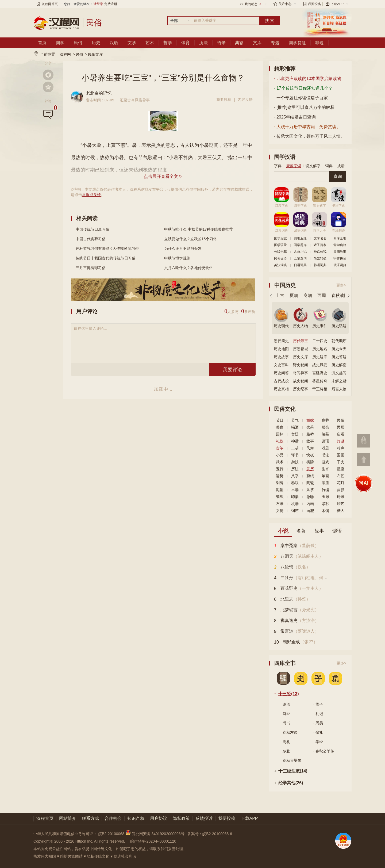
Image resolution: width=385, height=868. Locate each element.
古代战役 (281, 381)
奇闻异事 (301, 373)
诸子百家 (320, 245)
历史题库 (320, 357)
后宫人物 (339, 389)
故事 (310, 441)
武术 (280, 462)
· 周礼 (285, 742)
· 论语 (285, 704)
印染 (295, 497)
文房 (280, 511)
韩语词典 (320, 265)
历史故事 (281, 357)
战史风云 (320, 365)
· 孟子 (318, 704)
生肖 (325, 469)
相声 (341, 448)
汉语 (114, 43)
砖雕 (341, 497)
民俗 (78, 43)
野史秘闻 (301, 365)
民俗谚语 (280, 258)
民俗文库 (95, 54)
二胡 (295, 448)
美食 (280, 427)
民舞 (310, 448)
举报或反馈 (91, 195)
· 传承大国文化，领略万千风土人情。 (309, 136)
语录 (221, 43)
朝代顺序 (339, 341)
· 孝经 (318, 742)
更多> (341, 285)
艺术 (150, 43)
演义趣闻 (339, 373)
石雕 (280, 504)
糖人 (341, 511)
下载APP (337, 4)
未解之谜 (339, 381)
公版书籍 (280, 252)
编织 (280, 497)
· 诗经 (285, 714)
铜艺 (295, 511)
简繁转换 (320, 258)
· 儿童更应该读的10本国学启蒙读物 (308, 79)
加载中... (163, 389)
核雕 (295, 504)
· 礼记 (318, 714)
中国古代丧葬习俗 (91, 239)
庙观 (341, 434)
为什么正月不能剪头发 (183, 248)
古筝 (280, 448)
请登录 (98, 4)
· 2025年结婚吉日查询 (295, 117)
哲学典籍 (340, 245)
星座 (341, 469)
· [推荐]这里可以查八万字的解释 (304, 107)
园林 (280, 434)
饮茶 (310, 427)
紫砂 (325, 504)
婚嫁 (310, 420)
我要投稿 (314, 4)
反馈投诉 (204, 818)
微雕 (310, 497)
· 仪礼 (318, 732)
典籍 (239, 43)
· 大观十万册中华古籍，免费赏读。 (307, 127)
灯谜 (341, 441)
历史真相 (281, 389)
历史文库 (301, 357)
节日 (280, 420)
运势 (280, 476)
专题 (275, 43)
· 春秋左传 (289, 732)
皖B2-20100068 (111, 834)
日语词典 (300, 265)
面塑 (310, 511)
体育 (186, 43)
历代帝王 (301, 341)
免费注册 (111, 4)
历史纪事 (301, 389)
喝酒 (295, 427)
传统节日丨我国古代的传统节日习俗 (106, 258)
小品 (280, 455)
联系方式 (90, 818)
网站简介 (68, 818)
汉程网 (65, 54)
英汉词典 (280, 265)
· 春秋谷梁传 (291, 760)
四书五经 (300, 238)
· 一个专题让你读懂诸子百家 (301, 98)
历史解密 (339, 365)
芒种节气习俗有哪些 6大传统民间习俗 (107, 248)
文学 (132, 43)
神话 (295, 441)
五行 (280, 469)
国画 (341, 455)
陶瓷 (310, 483)
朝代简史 (281, 341)
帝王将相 (320, 389)
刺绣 (280, 483)
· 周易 (318, 723)
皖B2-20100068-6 (217, 834)
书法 (325, 455)
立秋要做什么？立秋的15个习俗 (191, 239)
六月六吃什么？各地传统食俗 (188, 268)
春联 (295, 483)
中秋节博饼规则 (177, 258)
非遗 (319, 43)
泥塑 (280, 490)
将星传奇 (320, 381)
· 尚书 (285, 723)
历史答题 (339, 357)
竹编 (325, 490)
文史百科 (281, 365)
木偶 (325, 511)
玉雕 (325, 497)
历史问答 (281, 373)
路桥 (310, 434)
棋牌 (310, 462)
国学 (60, 43)
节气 (295, 420)
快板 (310, 455)
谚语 (325, 441)
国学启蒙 (280, 238)
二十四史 (320, 341)
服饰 (325, 427)
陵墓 (325, 434)
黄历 (310, 469)
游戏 (325, 462)
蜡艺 (341, 504)
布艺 (341, 476)
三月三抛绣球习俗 (91, 268)
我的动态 (253, 4)
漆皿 (325, 483)
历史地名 (320, 349)
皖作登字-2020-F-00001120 (153, 841)
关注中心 (285, 4)
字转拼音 (340, 258)
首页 (42, 43)
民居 (341, 427)
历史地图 (281, 349)
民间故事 (340, 252)
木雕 (295, 490)
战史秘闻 (301, 381)
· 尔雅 (285, 751)
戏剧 (325, 448)
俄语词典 (340, 265)
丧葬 (325, 420)
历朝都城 (301, 349)
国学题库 (300, 245)
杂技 (295, 462)
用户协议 (159, 818)
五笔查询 (300, 258)
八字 (295, 476)
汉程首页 (45, 818)
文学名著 (320, 238)
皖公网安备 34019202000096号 (155, 834)
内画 (310, 504)
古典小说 (300, 252)
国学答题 (297, 43)
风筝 (310, 490)
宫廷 (295, 434)
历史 (96, 43)
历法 (203, 43)
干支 (341, 462)
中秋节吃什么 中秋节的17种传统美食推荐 (199, 229)
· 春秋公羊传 (324, 751)
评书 (295, 455)
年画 (325, 476)
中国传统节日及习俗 (93, 229)
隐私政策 (181, 818)
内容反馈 (245, 100)
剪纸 (310, 476)
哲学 (168, 43)
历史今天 (339, 349)
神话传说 (320, 252)
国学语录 (280, 245)
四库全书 (340, 238)
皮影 (341, 490)
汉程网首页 (50, 4)
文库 (257, 43)
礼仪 (280, 441)
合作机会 (113, 818)
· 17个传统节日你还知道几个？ (303, 88)
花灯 (341, 483)
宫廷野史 (320, 373)
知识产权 (136, 818)
